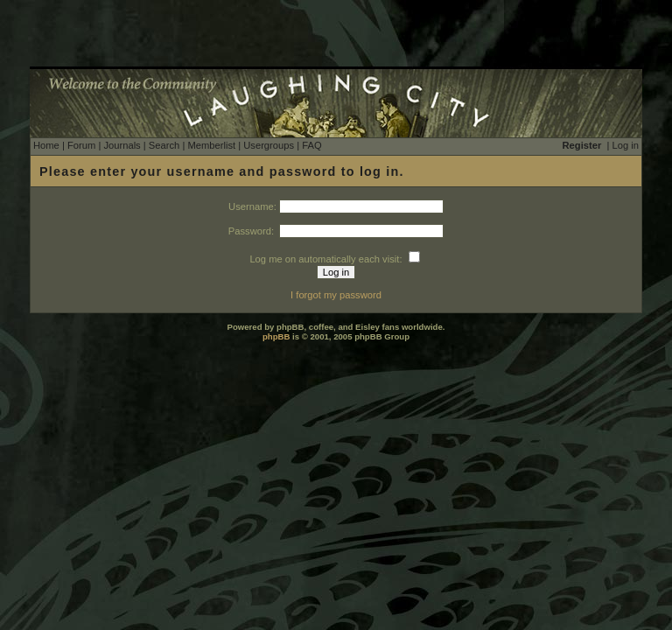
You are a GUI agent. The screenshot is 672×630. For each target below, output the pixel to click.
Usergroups (269, 145)
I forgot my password (336, 295)
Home (46, 145)
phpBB (276, 336)
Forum (81, 145)
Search (164, 145)
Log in (626, 145)
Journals (122, 145)
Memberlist (211, 145)
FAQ (311, 145)
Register (582, 145)
